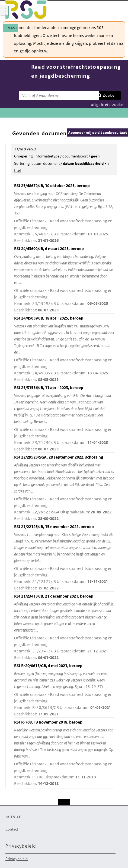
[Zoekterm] (59, 96)
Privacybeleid (17, 859)
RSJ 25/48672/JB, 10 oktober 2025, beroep (64, 213)
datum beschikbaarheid (83, 163)
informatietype (47, 156)
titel (17, 171)
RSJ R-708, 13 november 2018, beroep (64, 753)
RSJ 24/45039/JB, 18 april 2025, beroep (64, 349)
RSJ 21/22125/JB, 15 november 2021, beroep (64, 558)
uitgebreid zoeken (108, 105)
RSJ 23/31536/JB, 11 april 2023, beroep (64, 419)
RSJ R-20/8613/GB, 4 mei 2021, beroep (64, 690)
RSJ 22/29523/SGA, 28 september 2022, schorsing (64, 488)
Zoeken (110, 95)
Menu (12, 28)
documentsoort (75, 156)
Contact (12, 829)
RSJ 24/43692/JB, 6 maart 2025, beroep (64, 280)
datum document (46, 163)
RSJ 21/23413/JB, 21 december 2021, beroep (64, 627)
